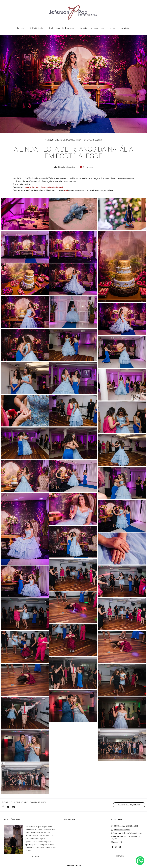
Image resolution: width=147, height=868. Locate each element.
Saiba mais (34, 857)
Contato (125, 28)
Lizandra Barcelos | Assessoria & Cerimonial (43, 187)
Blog (113, 28)
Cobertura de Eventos (62, 28)
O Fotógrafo (37, 28)
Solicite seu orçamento (129, 805)
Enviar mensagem (122, 830)
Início (21, 28)
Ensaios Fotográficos (92, 28)
